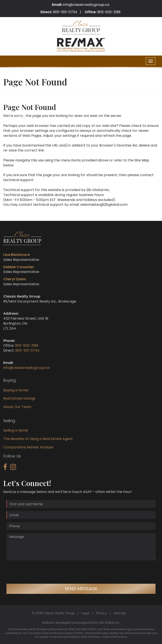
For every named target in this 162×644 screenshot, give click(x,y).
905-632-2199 (109, 12)
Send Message (81, 589)
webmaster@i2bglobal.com (104, 205)
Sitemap (120, 613)
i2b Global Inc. (98, 190)
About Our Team (17, 407)
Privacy (101, 613)
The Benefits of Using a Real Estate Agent (38, 439)
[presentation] (39, 572)
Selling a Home (16, 430)
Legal (85, 613)
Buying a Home (16, 390)
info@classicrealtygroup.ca (86, 5)
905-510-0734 (65, 12)
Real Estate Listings (19, 398)
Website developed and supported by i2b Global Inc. (81, 623)
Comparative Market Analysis (28, 447)
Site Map (142, 160)
